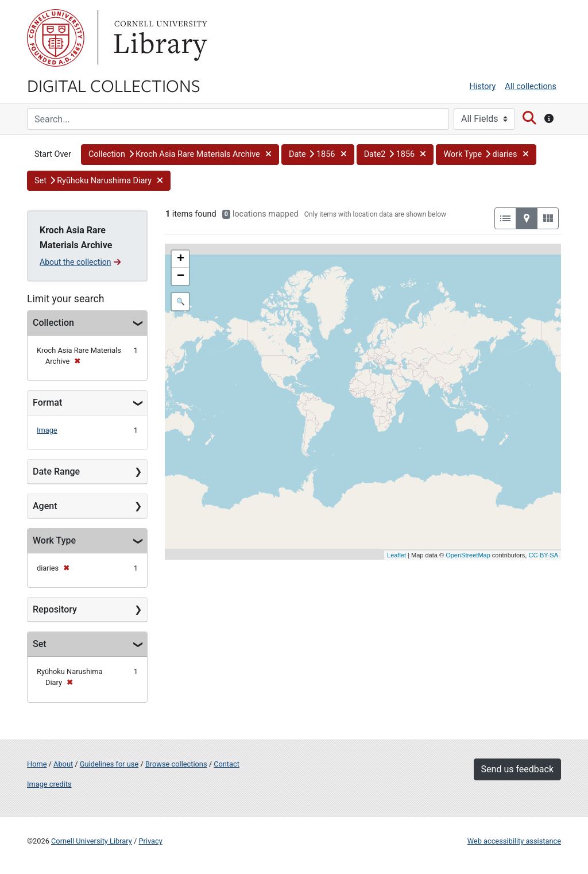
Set (40, 644)
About (63, 764)
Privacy (150, 841)
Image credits (49, 784)
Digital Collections (114, 85)
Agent (45, 506)
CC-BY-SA (543, 555)
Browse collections (176, 764)
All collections (531, 86)
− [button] (181, 276)
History (483, 86)
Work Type (54, 540)
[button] (180, 155)
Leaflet (396, 555)
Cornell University (56, 38)
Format (47, 403)
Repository (55, 609)
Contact (227, 764)
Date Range (56, 471)
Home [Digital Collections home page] (37, 764)
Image (47, 430)
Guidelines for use (109, 764)
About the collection (80, 262)
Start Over (53, 154)
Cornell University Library (92, 841)
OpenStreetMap (468, 555)
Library (159, 38)
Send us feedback (517, 769)
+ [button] (181, 259)
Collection (53, 323)
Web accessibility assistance (514, 841)
